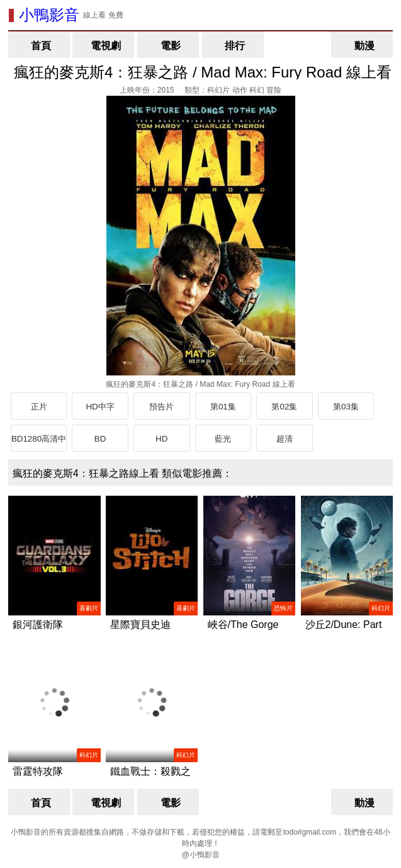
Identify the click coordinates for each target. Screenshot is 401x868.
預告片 (161, 407)
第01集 (223, 407)
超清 (285, 439)
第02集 (284, 407)
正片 (39, 407)
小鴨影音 (49, 15)
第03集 (346, 407)
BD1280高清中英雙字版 (39, 443)
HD (161, 439)
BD (100, 439)
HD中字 (100, 407)
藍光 (223, 439)
